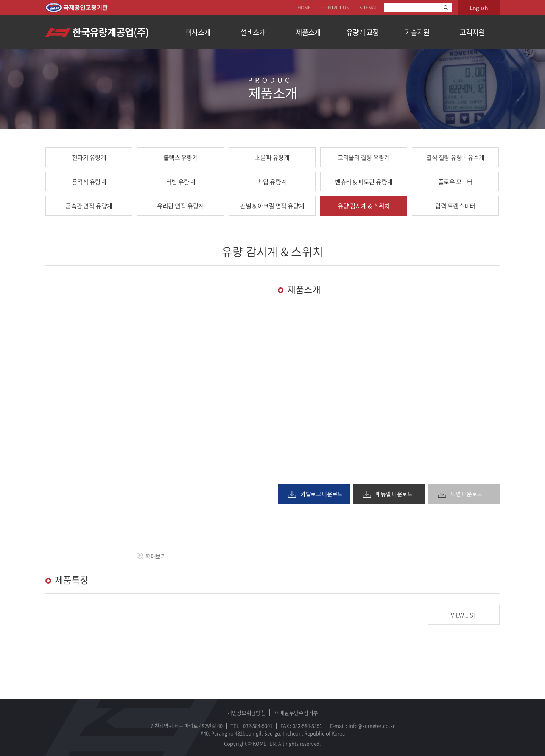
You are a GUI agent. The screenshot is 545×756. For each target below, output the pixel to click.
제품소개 (308, 32)
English (479, 8)
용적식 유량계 (89, 182)
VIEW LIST (464, 615)
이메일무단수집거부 (296, 713)
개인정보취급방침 (246, 713)
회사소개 (198, 32)
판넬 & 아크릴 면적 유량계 (272, 206)
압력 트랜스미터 (455, 206)
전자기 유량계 (89, 157)
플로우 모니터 (455, 182)
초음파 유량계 (272, 157)
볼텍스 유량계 (181, 157)
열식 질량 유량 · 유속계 (455, 157)
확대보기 (151, 556)
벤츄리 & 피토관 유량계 (364, 182)
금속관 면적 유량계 (89, 206)
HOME (304, 8)
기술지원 (417, 32)
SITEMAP (369, 8)
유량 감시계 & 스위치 (364, 206)
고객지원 (472, 32)
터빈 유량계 (181, 182)
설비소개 (253, 32)
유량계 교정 (363, 32)
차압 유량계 (272, 182)
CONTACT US (335, 8)
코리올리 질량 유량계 (364, 157)
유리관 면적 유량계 (180, 206)
